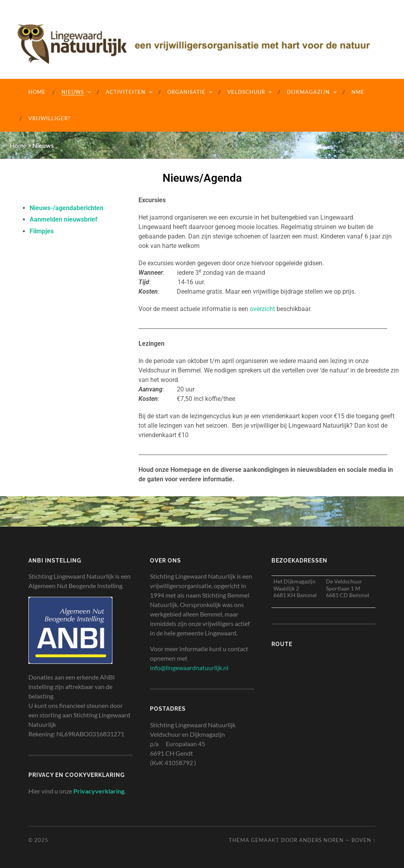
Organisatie (186, 92)
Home (37, 92)
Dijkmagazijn (308, 92)
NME (358, 92)
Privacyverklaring (99, 791)
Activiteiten (126, 92)
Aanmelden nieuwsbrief (64, 219)
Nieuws (73, 92)
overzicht (262, 309)
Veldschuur (246, 92)
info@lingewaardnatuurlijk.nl (189, 668)
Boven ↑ (364, 840)
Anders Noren (321, 840)
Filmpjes (42, 231)
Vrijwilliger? (49, 118)
